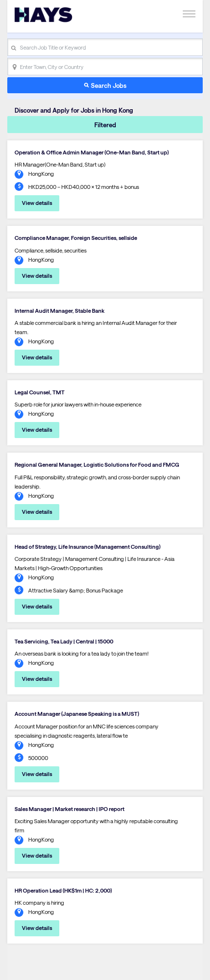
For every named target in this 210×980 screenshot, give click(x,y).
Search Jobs (109, 85)
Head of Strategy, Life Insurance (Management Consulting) (87, 547)
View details (37, 203)
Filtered (105, 125)
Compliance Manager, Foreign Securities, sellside (76, 238)
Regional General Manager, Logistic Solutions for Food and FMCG (97, 465)
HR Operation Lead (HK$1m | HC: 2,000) (63, 890)
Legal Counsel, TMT (40, 392)
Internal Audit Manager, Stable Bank (60, 311)
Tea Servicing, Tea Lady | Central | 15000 (64, 641)
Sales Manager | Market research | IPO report (70, 809)
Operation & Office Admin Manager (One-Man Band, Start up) (92, 152)
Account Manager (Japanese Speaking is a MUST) (77, 714)
